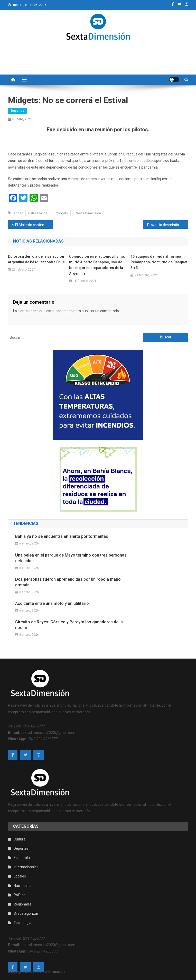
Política (20, 895)
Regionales (23, 904)
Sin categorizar (26, 913)
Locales (20, 876)
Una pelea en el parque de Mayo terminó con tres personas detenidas (71, 558)
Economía (22, 858)
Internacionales (26, 867)
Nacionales (22, 886)
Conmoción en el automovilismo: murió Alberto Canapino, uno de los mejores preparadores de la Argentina (97, 265)
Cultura (20, 839)
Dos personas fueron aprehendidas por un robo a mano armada (68, 582)
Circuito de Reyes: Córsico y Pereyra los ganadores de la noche (69, 625)
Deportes (18, 111)
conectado (64, 311)
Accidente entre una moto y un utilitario (52, 603)
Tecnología (22, 923)
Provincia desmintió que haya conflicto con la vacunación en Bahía (168, 225)
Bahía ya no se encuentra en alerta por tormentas (62, 536)
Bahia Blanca (38, 213)
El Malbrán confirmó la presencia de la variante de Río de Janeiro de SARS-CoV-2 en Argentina (34, 225)
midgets (62, 213)
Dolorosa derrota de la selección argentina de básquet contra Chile (36, 259)
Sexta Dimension (88, 213)
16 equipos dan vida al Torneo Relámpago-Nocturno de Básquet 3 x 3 (159, 262)
